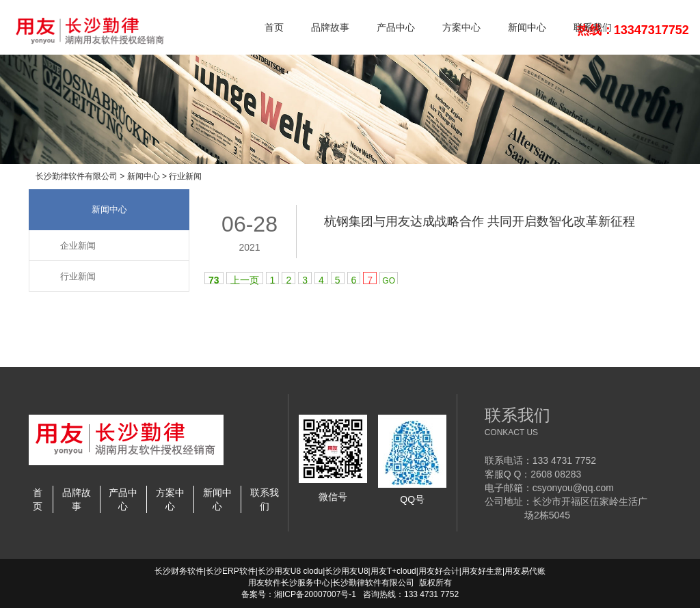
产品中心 (396, 27)
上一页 (245, 279)
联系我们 (593, 27)
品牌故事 (330, 27)
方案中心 (461, 27)
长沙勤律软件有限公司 (77, 176)
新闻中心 (527, 27)
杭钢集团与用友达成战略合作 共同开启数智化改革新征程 (480, 221)
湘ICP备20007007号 (311, 594)
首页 (274, 27)
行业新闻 (185, 176)
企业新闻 (78, 246)
